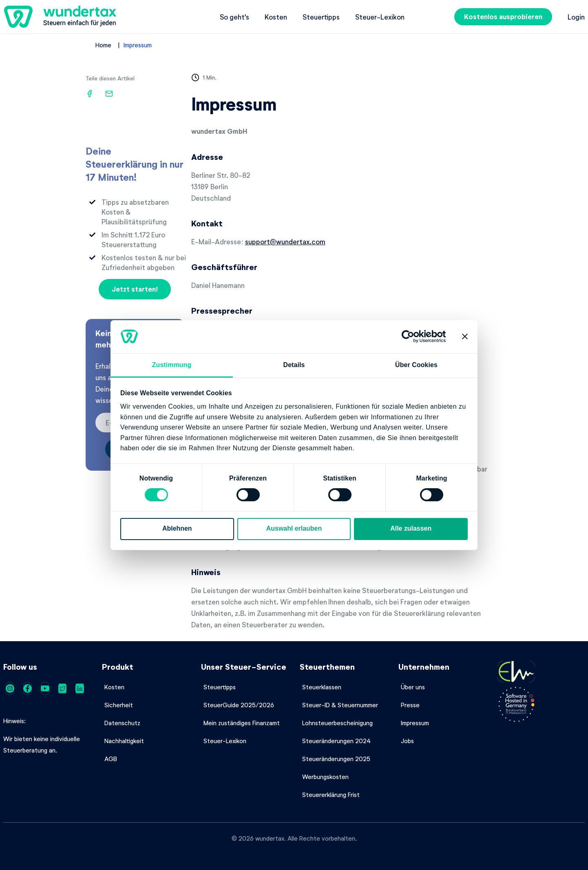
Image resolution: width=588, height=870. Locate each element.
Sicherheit (119, 705)
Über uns (413, 687)
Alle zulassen (411, 528)
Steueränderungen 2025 (336, 759)
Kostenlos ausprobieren (503, 17)
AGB (111, 759)
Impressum (138, 45)
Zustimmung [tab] (172, 365)
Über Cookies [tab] (416, 365)
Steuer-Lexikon (380, 17)
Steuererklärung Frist (331, 795)
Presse (410, 705)
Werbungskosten (325, 777)
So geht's (234, 17)
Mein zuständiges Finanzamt (242, 723)
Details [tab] (294, 365)
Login (576, 17)
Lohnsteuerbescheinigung (337, 723)
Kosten (276, 17)
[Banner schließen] (465, 336)
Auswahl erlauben (294, 528)
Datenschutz (122, 723)
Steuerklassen (322, 687)
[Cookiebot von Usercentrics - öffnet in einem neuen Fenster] (410, 336)
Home (103, 45)
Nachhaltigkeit (124, 741)
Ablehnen (177, 528)
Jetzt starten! (135, 289)
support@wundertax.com (285, 241)
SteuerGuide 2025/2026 (239, 705)
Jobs (407, 741)
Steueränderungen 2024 (336, 741)
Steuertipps (321, 17)
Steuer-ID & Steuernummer (340, 705)
